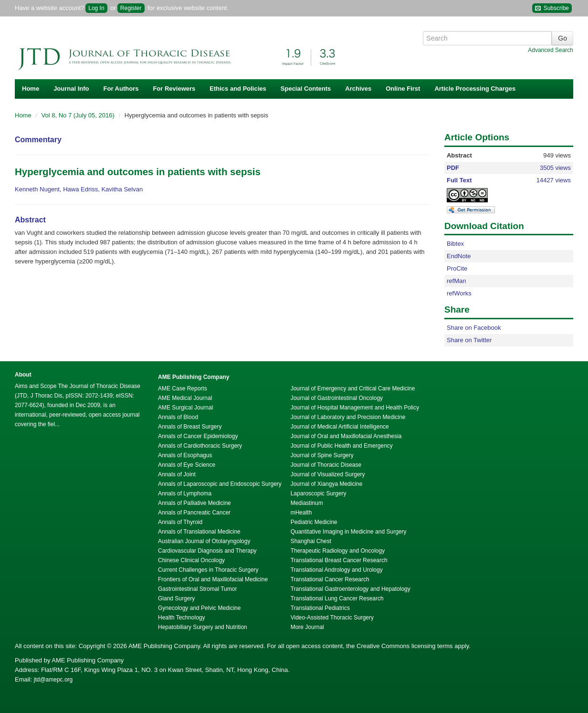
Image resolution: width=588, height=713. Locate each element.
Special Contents (306, 89)
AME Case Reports (183, 388)
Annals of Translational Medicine (199, 532)
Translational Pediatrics (320, 608)
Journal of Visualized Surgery (328, 474)
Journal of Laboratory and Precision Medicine (348, 417)
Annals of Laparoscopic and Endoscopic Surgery (220, 484)
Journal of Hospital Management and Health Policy (355, 408)
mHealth (301, 513)
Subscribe (552, 8)
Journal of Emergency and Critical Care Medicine (353, 388)
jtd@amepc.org (53, 680)
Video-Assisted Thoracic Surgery (332, 618)
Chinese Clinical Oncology (191, 560)
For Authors (121, 89)
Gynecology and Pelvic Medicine (199, 608)
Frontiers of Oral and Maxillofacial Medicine (213, 579)
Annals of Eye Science (187, 465)
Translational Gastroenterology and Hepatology (351, 589)
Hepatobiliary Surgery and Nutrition (203, 627)
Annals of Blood (178, 417)
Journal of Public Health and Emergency (342, 446)
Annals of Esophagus (185, 455)
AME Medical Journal (185, 398)
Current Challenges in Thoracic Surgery (208, 570)
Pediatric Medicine (314, 522)
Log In (96, 8)
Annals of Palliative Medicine (194, 503)
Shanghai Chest (311, 541)
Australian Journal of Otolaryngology (204, 541)
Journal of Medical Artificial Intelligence (340, 427)
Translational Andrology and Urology (337, 570)
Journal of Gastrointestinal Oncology (337, 398)
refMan (456, 281)
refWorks (459, 293)
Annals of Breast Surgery (190, 427)
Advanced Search (551, 50)
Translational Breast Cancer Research (339, 560)
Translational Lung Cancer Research (337, 598)
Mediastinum (307, 503)
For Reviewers (174, 89)
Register (131, 8)
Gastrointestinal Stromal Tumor (197, 589)
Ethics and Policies (238, 89)
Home (31, 89)
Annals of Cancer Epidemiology (198, 436)
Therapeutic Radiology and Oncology (338, 551)
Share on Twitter (469, 340)
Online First (403, 89)
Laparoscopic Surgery (319, 493)
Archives (358, 89)
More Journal (307, 627)
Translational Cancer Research (330, 579)
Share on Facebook (474, 328)
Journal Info (71, 89)
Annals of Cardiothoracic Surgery (200, 446)
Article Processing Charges (475, 89)
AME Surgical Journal (185, 408)
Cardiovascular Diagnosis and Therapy (207, 551)
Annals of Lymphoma (185, 493)
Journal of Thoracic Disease (326, 465)
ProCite (457, 268)
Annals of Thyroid (180, 522)
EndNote (459, 256)
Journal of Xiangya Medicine (327, 484)
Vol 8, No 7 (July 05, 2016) (79, 115)
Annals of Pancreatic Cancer (194, 513)
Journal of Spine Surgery (322, 455)
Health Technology (182, 618)
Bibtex (455, 244)
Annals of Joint (177, 474)
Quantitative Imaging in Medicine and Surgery (349, 532)
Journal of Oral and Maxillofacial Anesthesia (346, 436)
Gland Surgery (176, 598)
